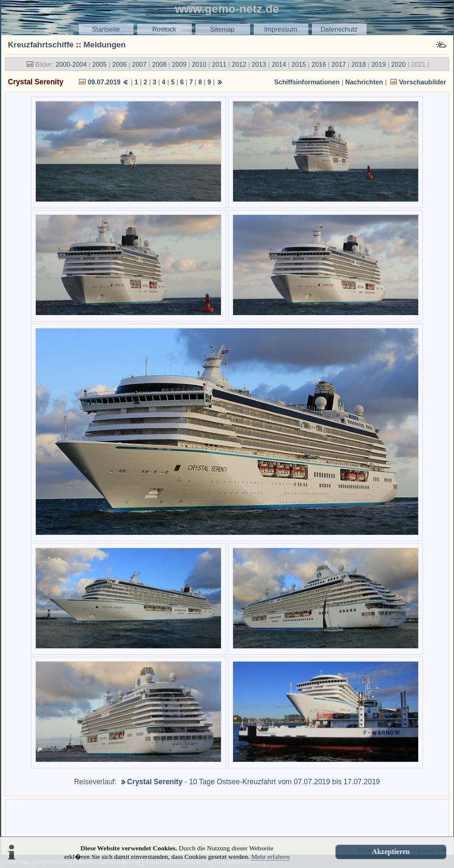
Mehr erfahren (270, 856)
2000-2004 (71, 64)
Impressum (280, 29)
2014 (279, 64)
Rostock (164, 29)
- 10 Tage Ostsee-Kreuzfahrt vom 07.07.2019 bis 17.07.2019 (249, 782)
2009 (179, 64)
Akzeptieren (391, 852)
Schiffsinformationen (307, 82)
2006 (120, 64)
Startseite (106, 29)
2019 (379, 64)
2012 (239, 64)
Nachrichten (364, 82)
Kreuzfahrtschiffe (41, 45)
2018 (359, 64)
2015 (299, 64)
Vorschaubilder (422, 82)
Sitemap (222, 29)
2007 (140, 64)
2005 (100, 64)
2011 (219, 64)
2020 (399, 64)
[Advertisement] (227, 820)
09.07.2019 (104, 82)
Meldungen (105, 45)
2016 (319, 64)
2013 (259, 64)
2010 (199, 64)
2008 (159, 64)
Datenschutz (339, 29)
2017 (339, 64)
